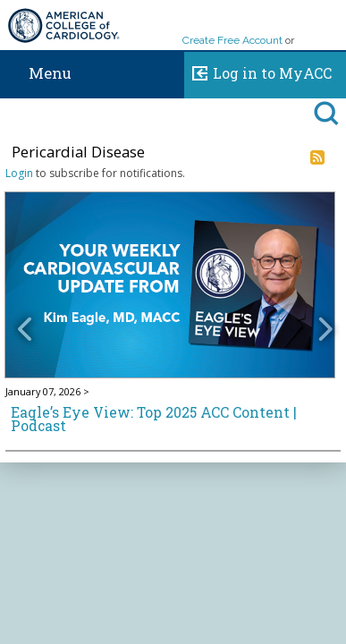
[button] (30, 315)
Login (19, 173)
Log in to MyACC (258, 71)
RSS (317, 157)
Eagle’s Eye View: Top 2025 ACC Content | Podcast (154, 419)
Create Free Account (232, 40)
